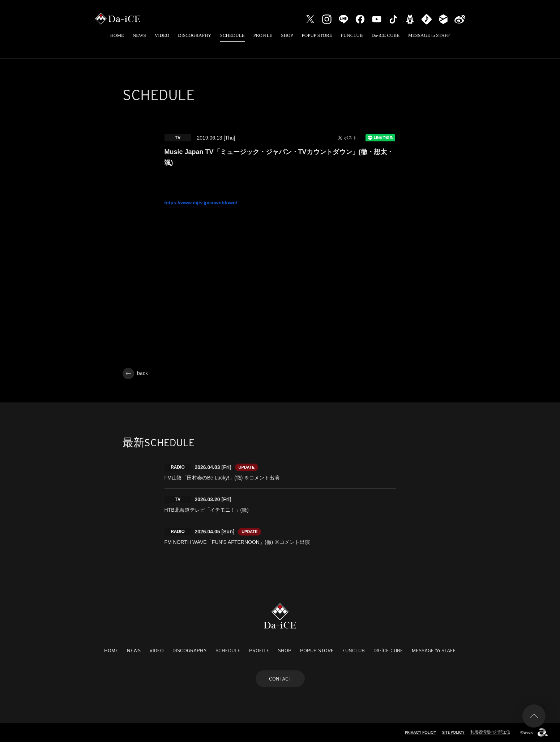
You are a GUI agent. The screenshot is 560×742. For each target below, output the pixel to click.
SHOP (287, 35)
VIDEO (162, 35)
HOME (117, 35)
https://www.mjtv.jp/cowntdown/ (201, 203)
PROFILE (263, 35)
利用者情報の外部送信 (490, 732)
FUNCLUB (352, 35)
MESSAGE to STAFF (429, 35)
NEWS (139, 35)
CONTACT (280, 679)
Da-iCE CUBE (385, 35)
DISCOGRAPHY (194, 35)
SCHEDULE (232, 35)
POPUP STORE (317, 35)
